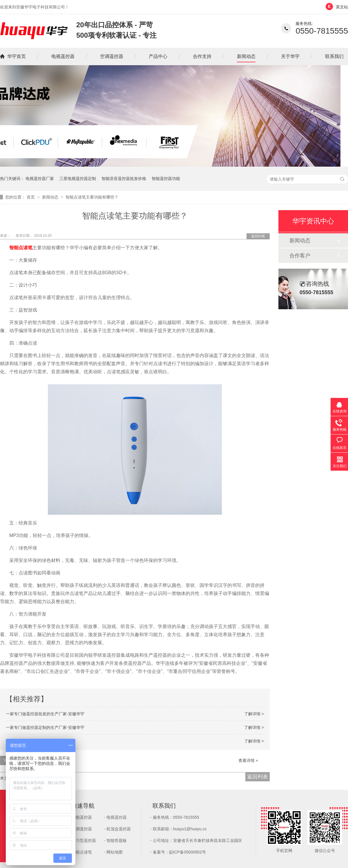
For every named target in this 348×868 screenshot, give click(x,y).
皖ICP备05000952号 (188, 852)
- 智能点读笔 (80, 852)
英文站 (342, 7)
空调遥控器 (112, 56)
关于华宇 (290, 56)
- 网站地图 (113, 852)
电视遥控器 (63, 56)
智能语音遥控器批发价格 (124, 179)
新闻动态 (246, 56)
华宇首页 (17, 56)
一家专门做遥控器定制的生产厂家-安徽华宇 (45, 727)
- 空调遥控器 (80, 829)
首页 (31, 197)
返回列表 (258, 236)
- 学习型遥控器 (83, 840)
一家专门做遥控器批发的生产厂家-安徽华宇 (45, 714)
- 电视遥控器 (115, 817)
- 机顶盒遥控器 (117, 829)
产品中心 (158, 56)
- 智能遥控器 (80, 817)
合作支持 (202, 56)
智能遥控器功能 (166, 179)
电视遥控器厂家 (40, 179)
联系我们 (334, 56)
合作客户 (300, 256)
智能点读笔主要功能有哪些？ (92, 197)
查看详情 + (248, 760)
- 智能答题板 (115, 840)
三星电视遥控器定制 (78, 179)
